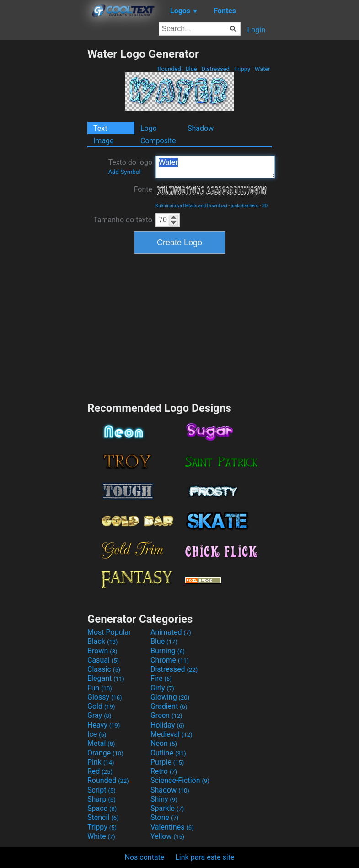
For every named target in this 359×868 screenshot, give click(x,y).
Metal (101, 743)
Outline (168, 753)
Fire (161, 678)
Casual (103, 660)
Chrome (170, 660)
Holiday (167, 725)
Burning (168, 651)
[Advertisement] (43, 184)
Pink (101, 762)
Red (100, 771)
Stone (164, 817)
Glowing (170, 697)
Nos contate (145, 857)
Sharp (102, 799)
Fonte (143, 189)
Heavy (104, 725)
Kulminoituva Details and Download (191, 206)
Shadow (201, 128)
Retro (164, 771)
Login (256, 30)
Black (103, 641)
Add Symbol (124, 172)
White (101, 836)
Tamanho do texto (123, 220)
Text (100, 128)
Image (104, 141)
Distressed (215, 69)
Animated (171, 632)
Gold (101, 706)
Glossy (105, 697)
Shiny (164, 799)
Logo (149, 128)
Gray (99, 715)
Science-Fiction (180, 780)
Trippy (242, 69)
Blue (191, 69)
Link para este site (205, 857)
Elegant (106, 678)
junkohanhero (245, 206)
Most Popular (109, 632)
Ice (97, 734)
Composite (158, 141)
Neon (164, 743)
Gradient (169, 706)
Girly (162, 688)
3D (265, 206)
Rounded (169, 69)
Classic (104, 669)
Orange (105, 753)
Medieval (171, 734)
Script (102, 790)
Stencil (103, 817)
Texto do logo (130, 167)
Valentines (172, 827)
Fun (100, 688)
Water (263, 69)
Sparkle (167, 808)
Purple (167, 762)
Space (102, 808)
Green (166, 715)
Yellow (167, 836)
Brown (102, 651)
